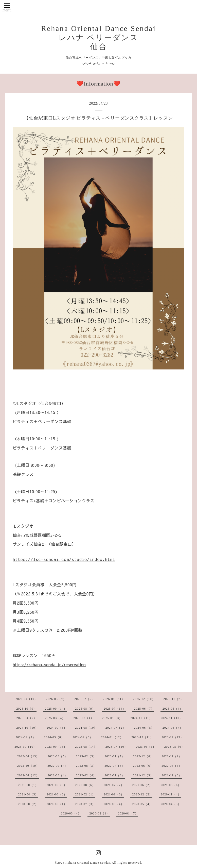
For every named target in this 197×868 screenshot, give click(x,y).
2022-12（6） (143, 756)
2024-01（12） (112, 737)
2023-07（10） (117, 747)
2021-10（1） (28, 785)
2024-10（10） (27, 728)
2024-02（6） (83, 737)
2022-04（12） (28, 775)
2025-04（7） (27, 718)
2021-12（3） (143, 775)
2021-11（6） (172, 775)
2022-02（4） (86, 775)
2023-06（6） (146, 747)
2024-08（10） (86, 728)
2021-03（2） (57, 794)
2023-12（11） (142, 737)
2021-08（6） (85, 785)
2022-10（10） (28, 766)
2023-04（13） (28, 756)
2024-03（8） (54, 737)
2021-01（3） (114, 794)
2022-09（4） (58, 766)
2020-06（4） (114, 804)
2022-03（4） (58, 775)
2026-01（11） (114, 699)
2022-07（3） (115, 766)
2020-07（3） (85, 804)
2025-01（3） (112, 718)
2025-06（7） (144, 709)
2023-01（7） (115, 756)
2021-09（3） (57, 785)
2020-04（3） (171, 804)
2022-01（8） (115, 775)
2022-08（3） (86, 766)
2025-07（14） (115, 709)
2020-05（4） (142, 804)
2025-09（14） (56, 709)
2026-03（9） (56, 699)
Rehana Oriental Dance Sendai (88, 863)
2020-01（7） (128, 813)
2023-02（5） (86, 756)
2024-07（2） (116, 728)
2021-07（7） (114, 785)
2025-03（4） (55, 718)
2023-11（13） (173, 737)
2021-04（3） (28, 794)
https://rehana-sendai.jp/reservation (49, 664)
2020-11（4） (171, 794)
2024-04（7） (26, 737)
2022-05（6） (172, 766)
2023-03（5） (58, 756)
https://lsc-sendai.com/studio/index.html (64, 560)
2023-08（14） (86, 747)
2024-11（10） (172, 718)
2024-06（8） (144, 728)
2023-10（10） (25, 747)
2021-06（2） (142, 785)
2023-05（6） (174, 747)
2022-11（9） (172, 756)
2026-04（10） (26, 699)
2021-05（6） (171, 785)
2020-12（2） (142, 794)
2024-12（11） (142, 718)
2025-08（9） (85, 709)
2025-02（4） (84, 718)
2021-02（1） (85, 794)
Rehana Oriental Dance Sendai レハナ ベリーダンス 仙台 (98, 37)
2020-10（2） (28, 804)
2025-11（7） (173, 699)
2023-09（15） (56, 747)
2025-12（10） (144, 699)
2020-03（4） (71, 813)
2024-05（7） (173, 728)
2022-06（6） (143, 766)
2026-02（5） (84, 699)
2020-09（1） (57, 804)
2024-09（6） (57, 728)
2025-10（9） (26, 709)
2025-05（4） (173, 709)
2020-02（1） (100, 813)
